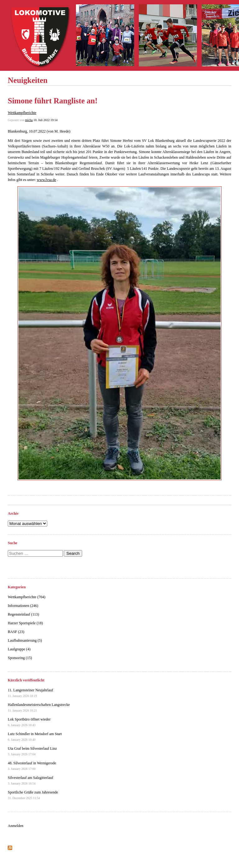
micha (29, 120)
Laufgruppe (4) (19, 649)
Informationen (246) (23, 606)
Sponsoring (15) (20, 658)
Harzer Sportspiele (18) (25, 623)
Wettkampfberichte (22, 113)
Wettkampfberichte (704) (27, 597)
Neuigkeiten (28, 80)
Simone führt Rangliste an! (53, 101)
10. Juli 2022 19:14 (45, 120)
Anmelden (16, 826)
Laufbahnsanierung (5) (25, 640)
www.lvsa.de (46, 180)
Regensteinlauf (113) (23, 614)
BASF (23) (16, 632)
